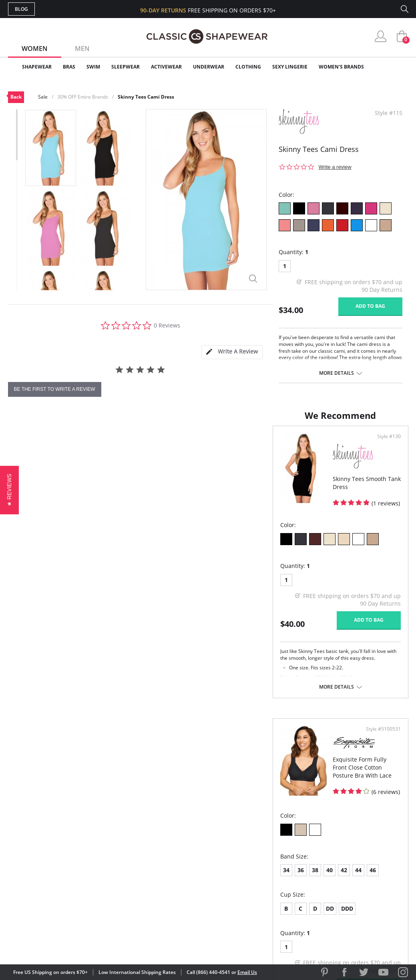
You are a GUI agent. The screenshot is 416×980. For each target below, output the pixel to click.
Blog (21, 9)
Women (35, 48)
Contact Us (161, 900)
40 (266, 585)
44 (295, 585)
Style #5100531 (381, 445)
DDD (284, 624)
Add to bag (370, 306)
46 (309, 585)
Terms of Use (71, 944)
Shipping (156, 874)
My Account (162, 848)
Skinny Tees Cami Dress (146, 97)
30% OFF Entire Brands (83, 97)
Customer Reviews (276, 848)
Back (16, 97)
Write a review (335, 167)
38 (252, 585)
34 (223, 585)
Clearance (391, 67)
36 (237, 585)
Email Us (247, 972)
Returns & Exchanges (176, 887)
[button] (9, 490)
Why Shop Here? (272, 835)
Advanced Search (170, 835)
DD (267, 624)
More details (337, 373)
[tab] (232, 352)
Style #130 (185, 445)
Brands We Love (272, 861)
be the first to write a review (55, 389)
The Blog (262, 874)
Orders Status (165, 861)
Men (82, 48)
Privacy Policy (269, 887)
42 (281, 585)
